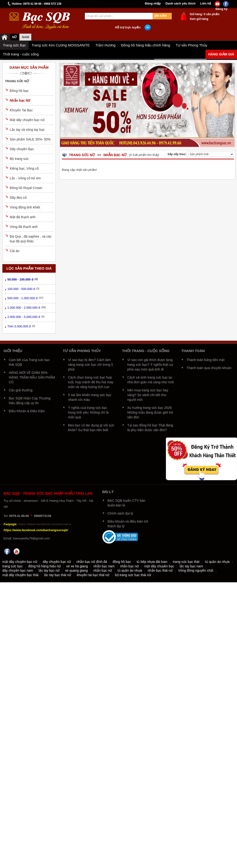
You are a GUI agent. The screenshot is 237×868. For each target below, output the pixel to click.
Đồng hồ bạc (19, 91)
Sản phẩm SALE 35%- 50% (30, 139)
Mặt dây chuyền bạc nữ (27, 120)
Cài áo (14, 251)
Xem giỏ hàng (199, 19)
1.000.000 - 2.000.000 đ (24, 308)
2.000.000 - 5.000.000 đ (24, 317)
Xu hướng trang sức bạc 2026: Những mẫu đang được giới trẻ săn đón (150, 412)
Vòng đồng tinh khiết (25, 207)
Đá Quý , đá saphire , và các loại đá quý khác (31, 239)
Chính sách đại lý (120, 513)
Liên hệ (206, 4)
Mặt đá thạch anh (23, 217)
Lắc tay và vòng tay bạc (27, 130)
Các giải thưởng (21, 390)
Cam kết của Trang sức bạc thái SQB (29, 362)
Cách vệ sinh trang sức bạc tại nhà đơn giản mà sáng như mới (150, 380)
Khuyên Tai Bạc (21, 110)
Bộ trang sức (19, 159)
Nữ (14, 37)
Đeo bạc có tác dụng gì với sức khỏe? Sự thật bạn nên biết (91, 428)
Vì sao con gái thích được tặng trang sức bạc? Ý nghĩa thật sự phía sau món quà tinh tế (150, 365)
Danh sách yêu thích (180, 4)
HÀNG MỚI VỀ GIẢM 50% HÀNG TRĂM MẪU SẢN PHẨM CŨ (32, 377)
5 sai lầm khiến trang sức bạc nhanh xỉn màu (90, 397)
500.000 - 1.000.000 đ (22, 298)
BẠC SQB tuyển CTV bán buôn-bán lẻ (126, 503)
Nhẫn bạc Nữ (20, 100)
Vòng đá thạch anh (24, 227)
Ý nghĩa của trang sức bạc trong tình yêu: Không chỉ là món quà (88, 412)
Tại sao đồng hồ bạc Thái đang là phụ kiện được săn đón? (150, 428)
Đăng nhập (153, 4)
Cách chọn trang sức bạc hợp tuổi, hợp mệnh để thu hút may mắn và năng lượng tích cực (91, 382)
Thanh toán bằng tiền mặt (205, 360)
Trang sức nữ (17, 81)
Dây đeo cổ (18, 198)
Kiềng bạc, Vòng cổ (24, 168)
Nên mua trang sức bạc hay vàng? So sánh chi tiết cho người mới (148, 395)
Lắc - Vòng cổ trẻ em (25, 178)
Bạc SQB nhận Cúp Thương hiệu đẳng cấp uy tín (30, 401)
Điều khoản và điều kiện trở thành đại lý (128, 524)
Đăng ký (221, 9)
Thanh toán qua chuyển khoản (209, 368)
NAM (25, 37)
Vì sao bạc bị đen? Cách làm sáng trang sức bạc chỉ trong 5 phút (91, 365)
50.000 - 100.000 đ (20, 279)
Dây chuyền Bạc (22, 149)
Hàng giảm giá (221, 54)
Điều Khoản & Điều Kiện (27, 411)
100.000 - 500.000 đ (21, 289)
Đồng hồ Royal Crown (26, 188)
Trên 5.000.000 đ (19, 326)
